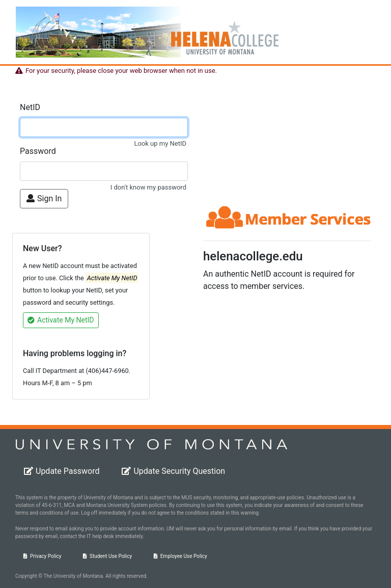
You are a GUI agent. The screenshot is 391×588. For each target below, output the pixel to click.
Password (38, 151)
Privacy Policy (43, 556)
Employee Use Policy (180, 556)
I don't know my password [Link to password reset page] (148, 187)
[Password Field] (104, 171)
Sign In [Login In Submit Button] (44, 198)
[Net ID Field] (104, 127)
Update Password (62, 471)
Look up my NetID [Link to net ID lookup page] (160, 143)
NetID (30, 107)
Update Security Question (173, 471)
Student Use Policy (107, 556)
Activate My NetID (61, 320)
